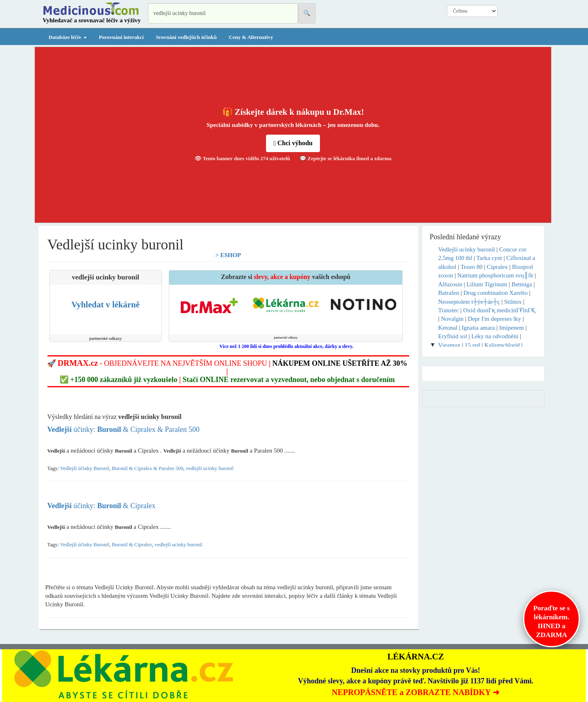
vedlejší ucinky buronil (210, 468)
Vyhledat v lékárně (105, 305)
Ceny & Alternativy (251, 37)
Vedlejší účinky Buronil (85, 468)
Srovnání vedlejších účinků (186, 37)
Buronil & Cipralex (132, 545)
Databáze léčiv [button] (68, 37)
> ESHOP (228, 255)
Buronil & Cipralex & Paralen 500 (148, 468)
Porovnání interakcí (121, 37)
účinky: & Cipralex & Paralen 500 (124, 429)
